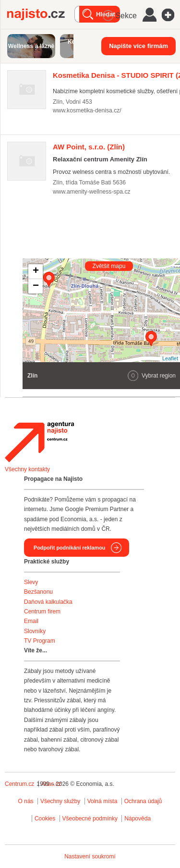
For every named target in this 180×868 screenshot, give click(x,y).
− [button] (36, 286)
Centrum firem (42, 611)
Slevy (31, 582)
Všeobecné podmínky (90, 819)
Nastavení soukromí (90, 856)
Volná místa (102, 801)
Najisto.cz (41, 14)
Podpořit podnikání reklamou (69, 548)
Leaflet (170, 358)
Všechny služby (61, 801)
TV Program (40, 641)
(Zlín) (89, 147)
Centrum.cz (19, 784)
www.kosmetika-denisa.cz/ (87, 110)
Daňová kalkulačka (48, 602)
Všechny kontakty (27, 469)
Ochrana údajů (143, 801)
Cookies (45, 819)
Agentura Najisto (39, 442)
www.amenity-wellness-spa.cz (92, 192)
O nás (26, 801)
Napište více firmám (138, 46)
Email (31, 621)
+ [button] (36, 271)
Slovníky (35, 631)
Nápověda (138, 819)
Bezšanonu (38, 592)
